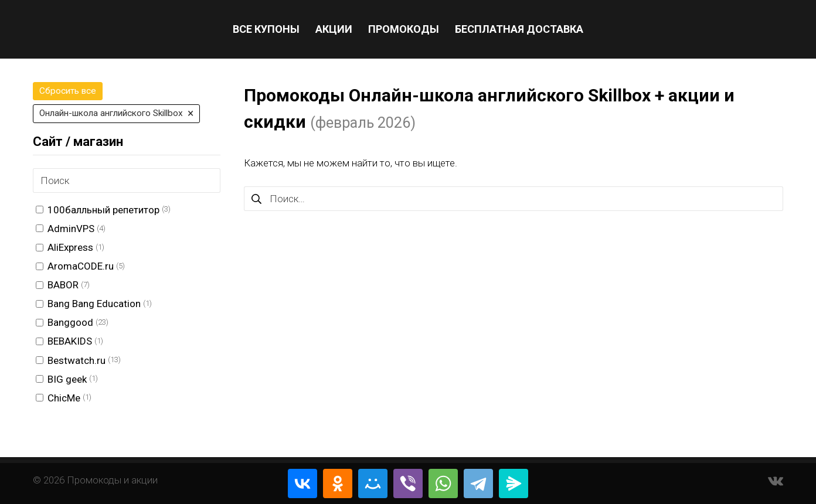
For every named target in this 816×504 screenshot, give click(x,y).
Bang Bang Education (94, 304)
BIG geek (67, 379)
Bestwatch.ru (76, 360)
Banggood (70, 322)
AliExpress (70, 247)
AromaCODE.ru (81, 266)
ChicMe (64, 398)
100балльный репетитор (103, 210)
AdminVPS (71, 229)
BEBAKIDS (70, 341)
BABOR (63, 285)
